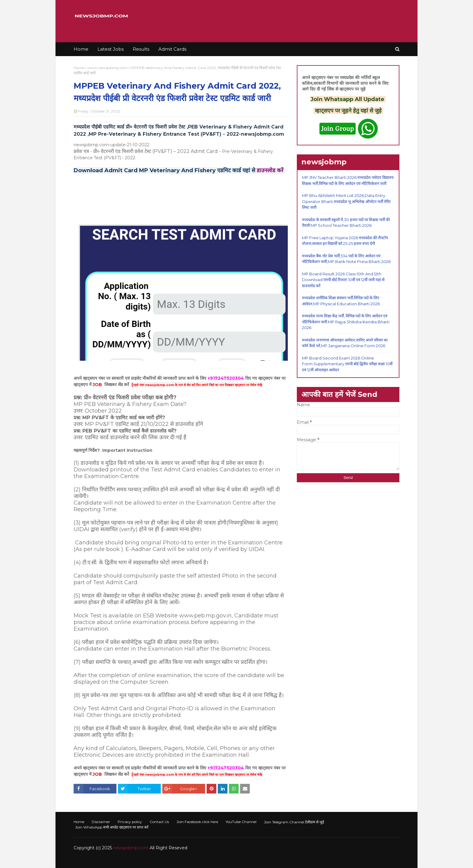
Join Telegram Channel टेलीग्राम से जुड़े (294, 822)
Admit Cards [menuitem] (172, 49)
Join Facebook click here (197, 822)
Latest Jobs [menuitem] (111, 49)
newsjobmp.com (131, 848)
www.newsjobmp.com (107, 68)
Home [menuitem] (81, 49)
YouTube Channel (241, 822)
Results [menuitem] (141, 49)
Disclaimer (101, 822)
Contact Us (159, 822)
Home (79, 68)
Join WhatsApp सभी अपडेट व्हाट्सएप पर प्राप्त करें (112, 827)
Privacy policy (130, 822)
